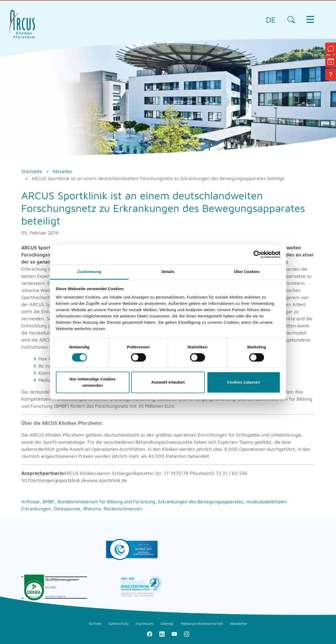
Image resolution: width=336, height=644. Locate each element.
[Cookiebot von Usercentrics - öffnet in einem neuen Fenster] (257, 254)
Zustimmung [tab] (89, 272)
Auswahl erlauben (168, 382)
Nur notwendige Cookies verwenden (93, 382)
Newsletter (239, 624)
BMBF (49, 502)
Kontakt (95, 624)
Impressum (145, 624)
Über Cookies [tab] (247, 272)
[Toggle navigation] (310, 19)
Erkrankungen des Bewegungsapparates (201, 502)
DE (271, 20)
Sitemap (167, 624)
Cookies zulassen (244, 382)
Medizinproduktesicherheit (202, 624)
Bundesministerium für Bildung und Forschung (107, 502)
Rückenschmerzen (123, 509)
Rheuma (93, 509)
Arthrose (31, 502)
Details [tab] (168, 272)
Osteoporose (68, 509)
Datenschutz (119, 624)
